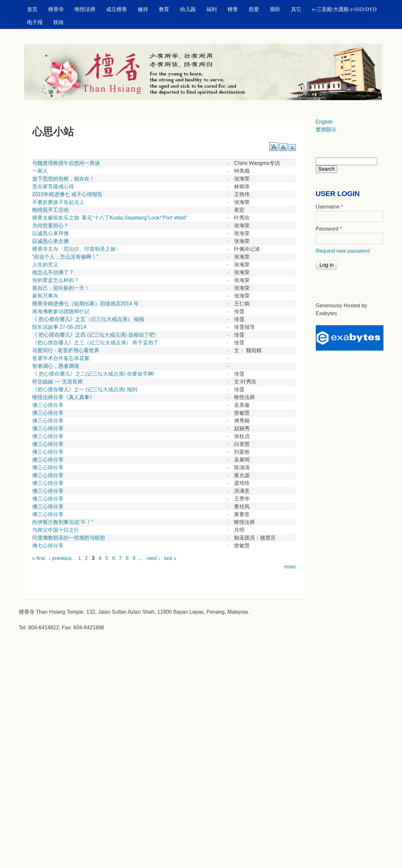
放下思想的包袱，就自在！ (63, 179)
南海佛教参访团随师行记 (61, 311)
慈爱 (254, 9)
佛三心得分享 (48, 405)
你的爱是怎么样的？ (56, 280)
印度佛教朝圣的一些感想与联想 (69, 538)
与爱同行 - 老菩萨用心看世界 (66, 350)
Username (329, 207)
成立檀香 (117, 9)
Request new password (343, 251)
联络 (59, 22)
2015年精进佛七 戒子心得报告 (67, 194)
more (290, 567)
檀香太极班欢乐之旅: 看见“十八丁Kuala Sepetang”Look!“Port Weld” (110, 218)
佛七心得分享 (48, 546)
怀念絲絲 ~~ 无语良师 (58, 382)
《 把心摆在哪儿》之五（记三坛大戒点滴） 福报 (88, 319)
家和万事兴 (45, 296)
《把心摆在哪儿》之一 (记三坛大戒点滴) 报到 (85, 389)
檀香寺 (56, 9)
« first (39, 558)
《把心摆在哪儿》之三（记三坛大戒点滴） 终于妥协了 (95, 343)
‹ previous (60, 558)
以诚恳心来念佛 (50, 241)
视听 (275, 9)
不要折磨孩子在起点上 (58, 202)
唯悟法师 (85, 9)
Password (329, 229)
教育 (164, 9)
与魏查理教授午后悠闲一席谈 (66, 163)
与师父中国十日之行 (56, 530)
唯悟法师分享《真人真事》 (63, 397)
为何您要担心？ (50, 226)
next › (154, 558)
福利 (212, 9)
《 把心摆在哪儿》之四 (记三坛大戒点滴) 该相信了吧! (94, 335)
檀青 (233, 9)
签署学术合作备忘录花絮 (61, 358)
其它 (296, 9)
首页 (32, 9)
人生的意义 (45, 265)
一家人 (40, 171)
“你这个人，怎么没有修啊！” (65, 257)
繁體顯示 (326, 130)
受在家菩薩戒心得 (53, 187)
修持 (143, 9)
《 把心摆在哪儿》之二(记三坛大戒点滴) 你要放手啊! (93, 374)
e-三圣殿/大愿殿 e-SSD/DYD (344, 9)
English (324, 122)
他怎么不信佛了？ (53, 272)
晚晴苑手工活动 (50, 210)
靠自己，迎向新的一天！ (61, 288)
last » (170, 558)
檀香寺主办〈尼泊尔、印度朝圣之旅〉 (76, 249)
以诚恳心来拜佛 (50, 233)
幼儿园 (188, 9)
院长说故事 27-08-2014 (59, 327)
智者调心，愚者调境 (56, 366)
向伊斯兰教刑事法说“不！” (63, 522)
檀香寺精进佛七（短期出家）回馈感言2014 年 (86, 304)
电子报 (35, 22)
